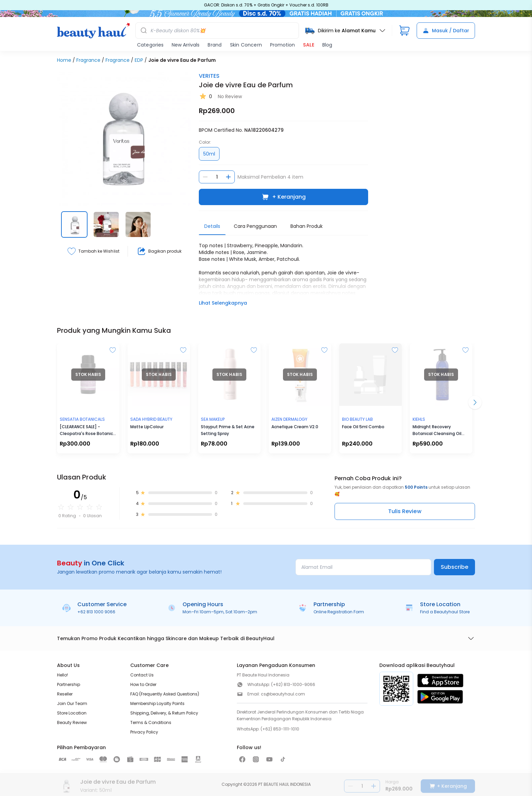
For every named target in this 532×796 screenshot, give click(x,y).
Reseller (65, 694)
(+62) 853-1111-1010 (280, 729)
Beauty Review (72, 722)
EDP (139, 60)
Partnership (69, 684)
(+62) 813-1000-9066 (293, 684)
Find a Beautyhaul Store (445, 612)
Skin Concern (246, 45)
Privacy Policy (144, 732)
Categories (150, 45)
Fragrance (88, 60)
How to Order (143, 684)
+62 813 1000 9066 (96, 612)
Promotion (282, 45)
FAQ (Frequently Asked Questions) (165, 694)
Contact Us (142, 675)
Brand (215, 45)
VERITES (209, 76)
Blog (327, 45)
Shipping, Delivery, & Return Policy (164, 713)
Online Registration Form (339, 612)
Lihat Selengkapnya (223, 303)
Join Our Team (72, 703)
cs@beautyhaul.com (283, 694)
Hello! (62, 675)
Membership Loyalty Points (157, 703)
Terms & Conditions (151, 722)
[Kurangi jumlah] (205, 177)
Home (64, 60)
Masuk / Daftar (446, 31)
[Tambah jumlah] (228, 177)
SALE (309, 45)
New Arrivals (186, 45)
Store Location (72, 713)
